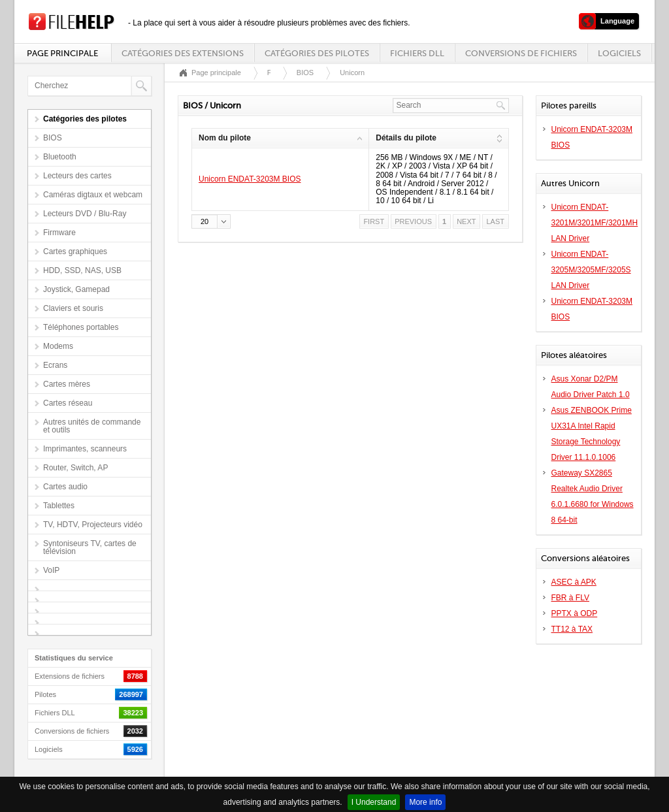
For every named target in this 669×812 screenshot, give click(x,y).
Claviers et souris (73, 308)
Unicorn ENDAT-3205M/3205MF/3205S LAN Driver (591, 270)
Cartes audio (65, 487)
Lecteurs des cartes (77, 176)
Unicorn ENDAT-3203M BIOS (250, 179)
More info (425, 802)
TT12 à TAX (572, 629)
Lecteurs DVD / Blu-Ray (85, 214)
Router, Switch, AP (75, 468)
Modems (58, 346)
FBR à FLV (570, 598)
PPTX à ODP (575, 613)
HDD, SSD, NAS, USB (82, 270)
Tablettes (59, 506)
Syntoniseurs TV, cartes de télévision (90, 547)
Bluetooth (60, 157)
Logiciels (619, 53)
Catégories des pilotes (317, 53)
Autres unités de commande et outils (92, 426)
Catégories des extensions (183, 53)
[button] (211, 221)
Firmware (59, 233)
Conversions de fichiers (521, 53)
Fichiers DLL (417, 53)
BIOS (53, 138)
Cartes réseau (68, 403)
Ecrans (55, 365)
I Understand (374, 802)
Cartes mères (67, 384)
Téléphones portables (81, 327)
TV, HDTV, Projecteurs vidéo (93, 525)
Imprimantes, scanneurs (85, 449)
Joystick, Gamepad (76, 289)
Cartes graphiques (75, 252)
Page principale (62, 53)
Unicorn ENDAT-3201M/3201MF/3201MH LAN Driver (595, 223)
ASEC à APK (574, 582)
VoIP (51, 570)
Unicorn (352, 73)
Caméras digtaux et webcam (93, 195)
